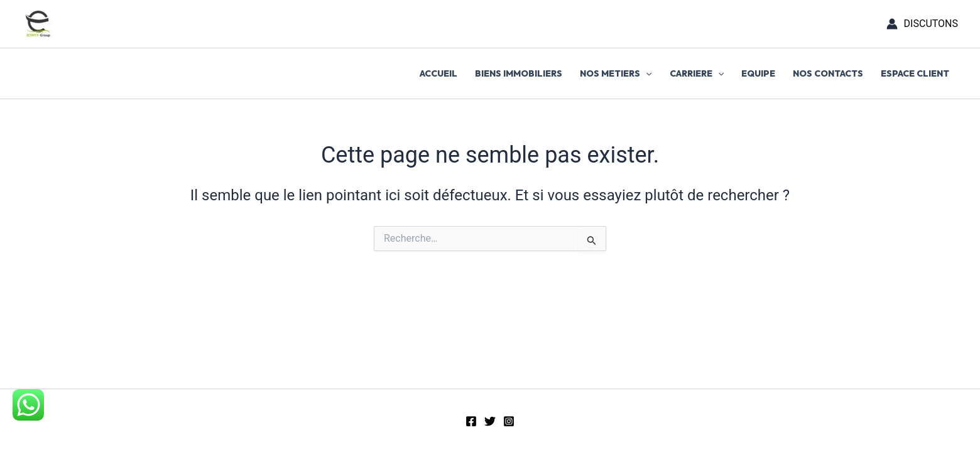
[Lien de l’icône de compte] (922, 24)
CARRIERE (697, 73)
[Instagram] (509, 421)
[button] (646, 73)
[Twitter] (490, 421)
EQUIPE (758, 73)
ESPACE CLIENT (915, 73)
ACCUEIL (438, 73)
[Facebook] (471, 421)
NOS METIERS (616, 73)
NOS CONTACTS (828, 73)
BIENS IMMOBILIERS (519, 73)
